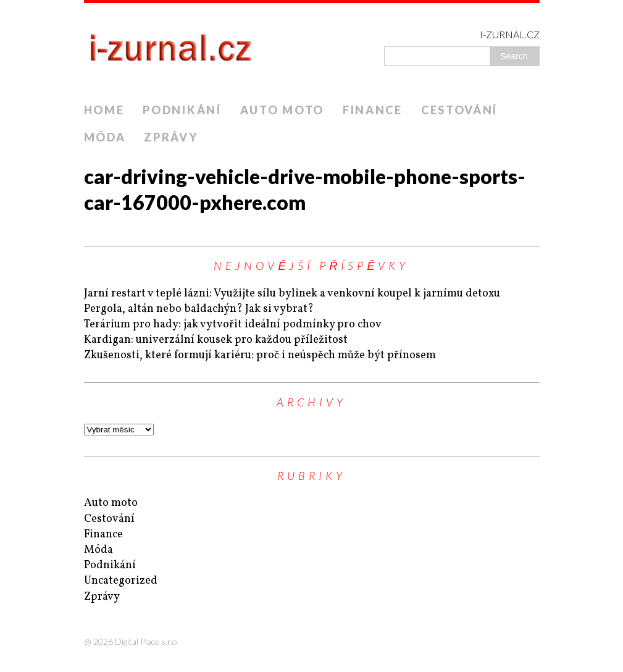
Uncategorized (121, 581)
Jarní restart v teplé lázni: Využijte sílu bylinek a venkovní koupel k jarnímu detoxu (292, 294)
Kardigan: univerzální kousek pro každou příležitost (216, 340)
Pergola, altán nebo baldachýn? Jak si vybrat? (199, 309)
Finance (373, 110)
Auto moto (282, 110)
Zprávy (171, 137)
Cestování (459, 110)
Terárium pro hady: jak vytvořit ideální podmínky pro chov (233, 325)
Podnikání (182, 110)
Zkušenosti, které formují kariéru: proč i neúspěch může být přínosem (260, 355)
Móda (105, 137)
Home (104, 110)
